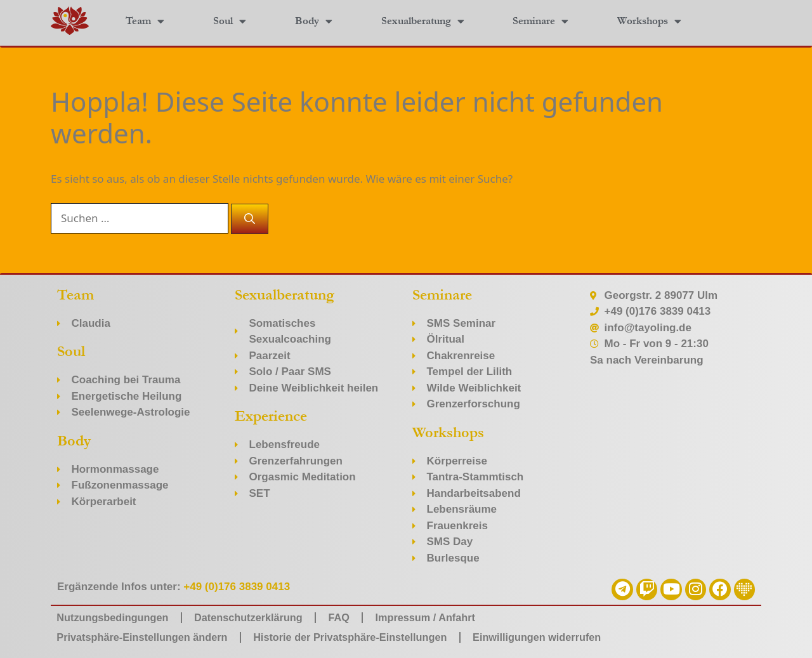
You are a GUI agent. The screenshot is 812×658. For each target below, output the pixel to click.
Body (314, 21)
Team (145, 21)
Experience (271, 416)
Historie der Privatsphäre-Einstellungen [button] (364, 637)
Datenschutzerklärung (257, 617)
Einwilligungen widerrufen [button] (559, 637)
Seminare (540, 21)
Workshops (649, 21)
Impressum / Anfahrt (442, 617)
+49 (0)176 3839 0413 (237, 587)
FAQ (352, 617)
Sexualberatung (423, 21)
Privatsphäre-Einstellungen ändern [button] (147, 637)
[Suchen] (250, 219)
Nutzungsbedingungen (115, 617)
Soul (230, 21)
